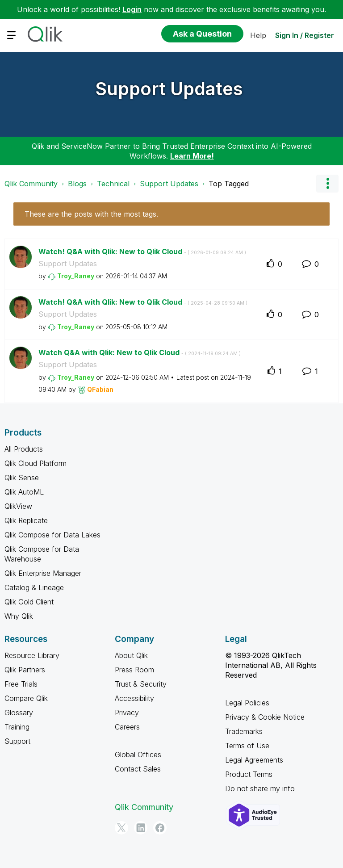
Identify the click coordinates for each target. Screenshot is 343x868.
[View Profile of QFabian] (100, 389)
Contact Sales (138, 769)
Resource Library (32, 655)
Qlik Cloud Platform (36, 463)
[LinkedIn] (141, 828)
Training (17, 727)
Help (258, 35)
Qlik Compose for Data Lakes (52, 535)
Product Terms (249, 774)
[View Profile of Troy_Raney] (76, 276)
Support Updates (169, 89)
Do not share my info (260, 788)
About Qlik (131, 655)
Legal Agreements (254, 760)
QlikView (18, 506)
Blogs (77, 184)
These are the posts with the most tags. (91, 214)
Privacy (127, 713)
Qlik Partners (25, 670)
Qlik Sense (22, 478)
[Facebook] (160, 828)
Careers (127, 727)
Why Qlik (19, 616)
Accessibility (134, 698)
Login (132, 9)
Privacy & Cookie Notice (265, 717)
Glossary (19, 713)
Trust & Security (141, 684)
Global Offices (138, 755)
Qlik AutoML (24, 492)
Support (17, 741)
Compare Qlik (26, 698)
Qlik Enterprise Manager (43, 573)
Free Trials (21, 684)
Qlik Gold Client (29, 602)
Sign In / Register (305, 35)
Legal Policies (247, 703)
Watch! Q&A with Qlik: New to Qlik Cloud (142, 252)
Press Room (134, 670)
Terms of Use (247, 746)
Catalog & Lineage (34, 587)
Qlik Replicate (26, 520)
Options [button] (327, 184)
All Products (24, 449)
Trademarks (244, 731)
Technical (113, 184)
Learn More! (192, 156)
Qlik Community (31, 184)
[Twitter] (121, 828)
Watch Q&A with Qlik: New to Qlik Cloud (140, 352)
